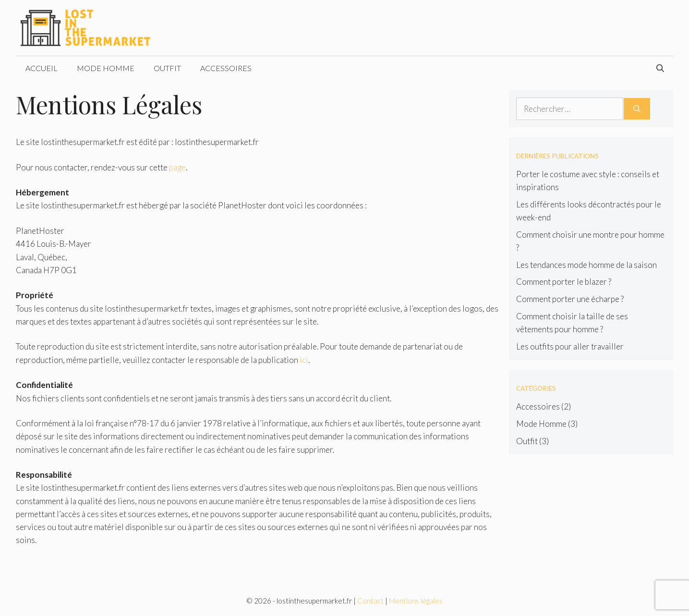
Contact (370, 601)
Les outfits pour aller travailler (570, 346)
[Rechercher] (637, 109)
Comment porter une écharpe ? (570, 299)
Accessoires (226, 68)
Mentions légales (416, 601)
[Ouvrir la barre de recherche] (660, 68)
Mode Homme (106, 68)
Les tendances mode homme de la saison (586, 265)
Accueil (42, 68)
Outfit (167, 68)
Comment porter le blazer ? (564, 282)
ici (304, 360)
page (177, 167)
